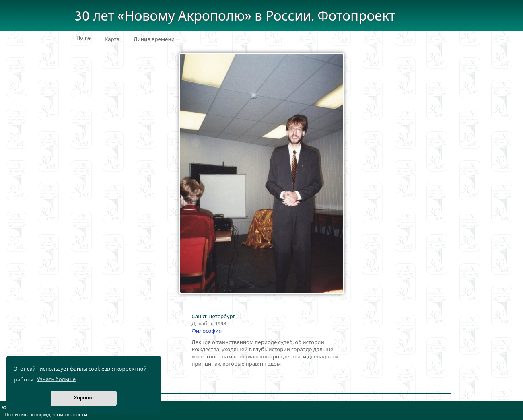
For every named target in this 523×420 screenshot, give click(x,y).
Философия (207, 331)
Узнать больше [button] (56, 379)
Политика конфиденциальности (46, 415)
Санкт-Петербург (213, 317)
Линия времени (154, 39)
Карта (112, 39)
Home (83, 38)
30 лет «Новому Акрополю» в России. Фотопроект (235, 16)
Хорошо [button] (83, 398)
